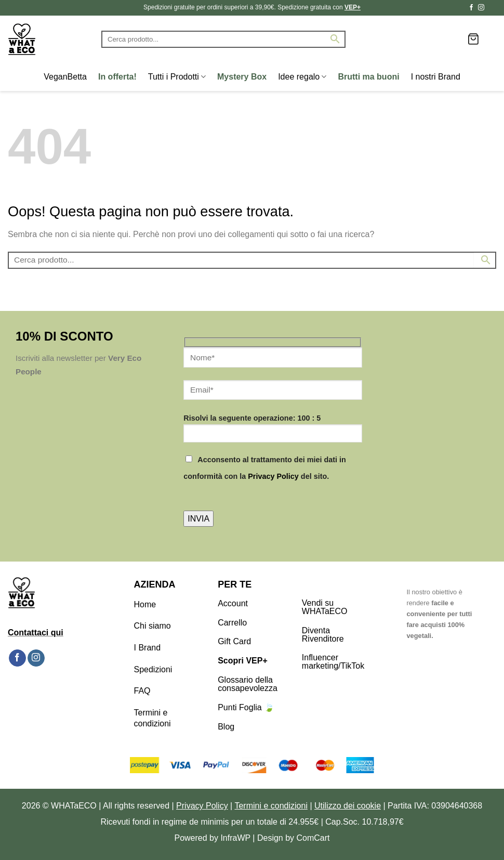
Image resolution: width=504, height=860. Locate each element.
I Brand (148, 648)
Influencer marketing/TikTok (333, 662)
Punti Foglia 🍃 (246, 707)
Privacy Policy (273, 476)
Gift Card (234, 641)
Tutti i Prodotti (177, 77)
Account (233, 603)
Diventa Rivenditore (323, 635)
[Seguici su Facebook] (471, 8)
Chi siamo (152, 626)
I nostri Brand (436, 77)
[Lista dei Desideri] (456, 39)
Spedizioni (153, 669)
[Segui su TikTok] (491, 8)
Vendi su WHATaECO (325, 607)
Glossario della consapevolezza (248, 684)
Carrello (232, 623)
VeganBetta (65, 77)
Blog (226, 727)
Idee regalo (302, 77)
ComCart (313, 838)
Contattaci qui (36, 633)
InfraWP (235, 838)
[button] (473, 39)
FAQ (142, 691)
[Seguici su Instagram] (481, 8)
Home (145, 604)
